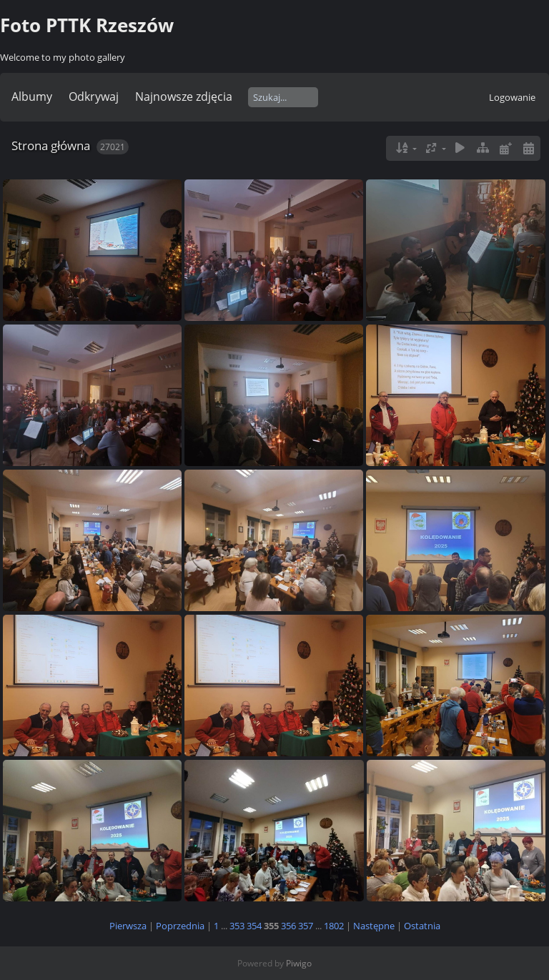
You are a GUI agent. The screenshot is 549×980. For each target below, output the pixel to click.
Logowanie (512, 97)
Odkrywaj (94, 96)
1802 (334, 926)
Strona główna (51, 145)
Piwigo (299, 963)
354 (254, 926)
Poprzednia (180, 926)
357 (306, 926)
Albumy (32, 96)
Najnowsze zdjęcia (184, 96)
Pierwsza (128, 926)
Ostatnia (422, 926)
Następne (374, 926)
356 (288, 926)
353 (237, 926)
